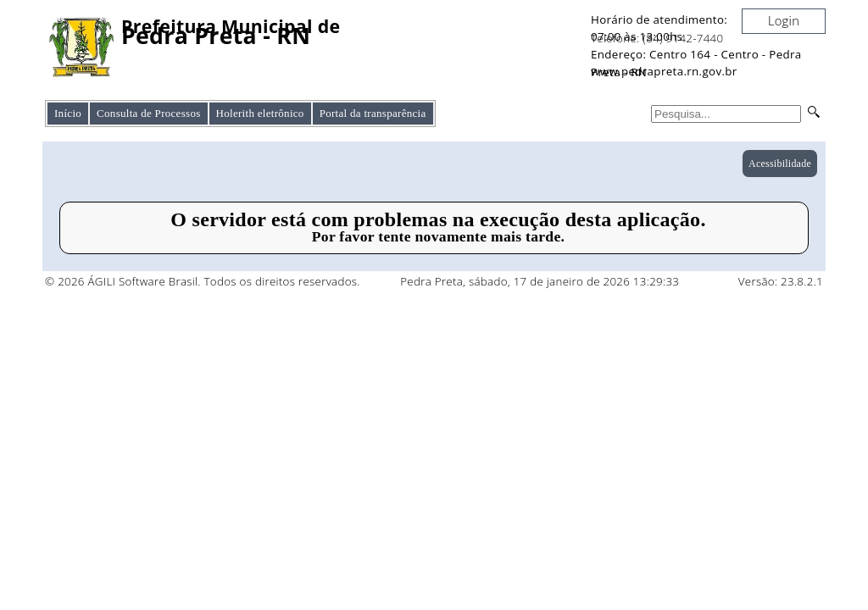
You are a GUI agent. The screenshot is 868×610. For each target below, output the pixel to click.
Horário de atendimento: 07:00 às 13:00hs (659, 28)
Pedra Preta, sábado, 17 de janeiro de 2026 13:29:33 (540, 281)
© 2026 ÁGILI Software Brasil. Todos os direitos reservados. (203, 281)
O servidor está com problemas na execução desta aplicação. (438, 219)
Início (68, 113)
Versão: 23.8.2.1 (781, 281)
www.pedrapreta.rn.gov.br (664, 71)
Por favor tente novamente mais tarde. (438, 236)
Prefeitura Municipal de (231, 27)
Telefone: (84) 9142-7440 (657, 38)
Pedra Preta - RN (216, 36)
